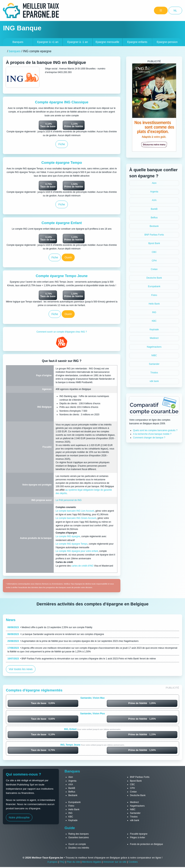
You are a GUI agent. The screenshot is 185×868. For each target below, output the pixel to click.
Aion (154, 183)
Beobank (154, 226)
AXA (154, 200)
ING (154, 312)
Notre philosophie (19, 818)
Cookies (134, 863)
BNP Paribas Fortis (154, 235)
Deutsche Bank (154, 278)
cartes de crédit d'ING (82, 567)
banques (15, 51)
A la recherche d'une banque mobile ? (152, 434)
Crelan (154, 269)
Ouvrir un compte (77, 845)
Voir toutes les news (21, 670)
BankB (154, 209)
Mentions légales (92, 863)
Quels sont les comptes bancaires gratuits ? (155, 430)
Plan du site (73, 863)
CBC (154, 252)
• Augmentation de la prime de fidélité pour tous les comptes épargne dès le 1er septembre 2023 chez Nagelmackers (73, 642)
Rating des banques (79, 835)
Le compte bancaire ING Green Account (76, 519)
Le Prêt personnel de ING (69, 501)
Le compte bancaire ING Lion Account (75, 512)
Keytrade (154, 330)
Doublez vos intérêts (79, 849)
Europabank (154, 286)
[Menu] (161, 10)
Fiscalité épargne (139, 835)
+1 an (48, 42)
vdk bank (154, 381)
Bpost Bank (154, 243)
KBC (154, 321)
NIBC (154, 355)
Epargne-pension (167, 42)
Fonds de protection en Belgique (146, 845)
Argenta (154, 192)
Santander (154, 364)
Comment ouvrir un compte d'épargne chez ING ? (62, 333)
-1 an (78, 42)
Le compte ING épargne (68, 537)
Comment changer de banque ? (149, 438)
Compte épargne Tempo (62, 163)
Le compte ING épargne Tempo (72, 545)
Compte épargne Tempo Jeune (62, 276)
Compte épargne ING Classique (62, 102)
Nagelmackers (154, 347)
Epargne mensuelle (107, 42)
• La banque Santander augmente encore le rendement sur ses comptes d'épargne (56, 635)
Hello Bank (154, 304)
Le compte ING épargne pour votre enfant (77, 552)
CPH (154, 261)
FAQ (61, 863)
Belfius (154, 218)
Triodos (154, 373)
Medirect (154, 338)
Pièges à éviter (137, 838)
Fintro (154, 295)
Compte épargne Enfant (62, 223)
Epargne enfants (137, 42)
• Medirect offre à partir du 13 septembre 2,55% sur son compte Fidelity (50, 628)
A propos (52, 863)
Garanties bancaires (79, 838)
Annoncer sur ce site (115, 863)
